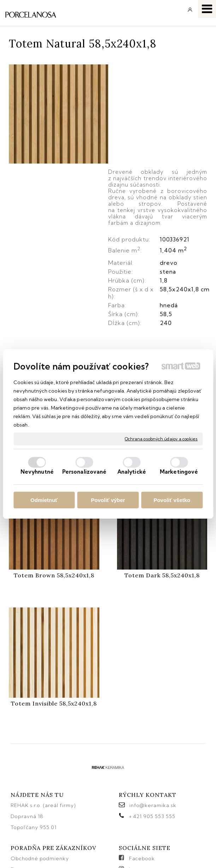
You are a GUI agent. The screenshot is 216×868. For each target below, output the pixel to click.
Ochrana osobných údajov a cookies (161, 439)
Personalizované (84, 472)
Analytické (132, 472)
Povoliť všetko (172, 500)
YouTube (141, 802)
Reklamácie (27, 802)
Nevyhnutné (37, 472)
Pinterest (140, 813)
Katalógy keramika (35, 813)
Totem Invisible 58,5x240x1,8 (54, 625)
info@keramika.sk (153, 727)
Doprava (22, 791)
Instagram (142, 791)
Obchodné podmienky (40, 780)
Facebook (142, 780)
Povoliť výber (108, 500)
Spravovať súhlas (105, 853)
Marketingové (179, 472)
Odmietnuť (44, 500)
